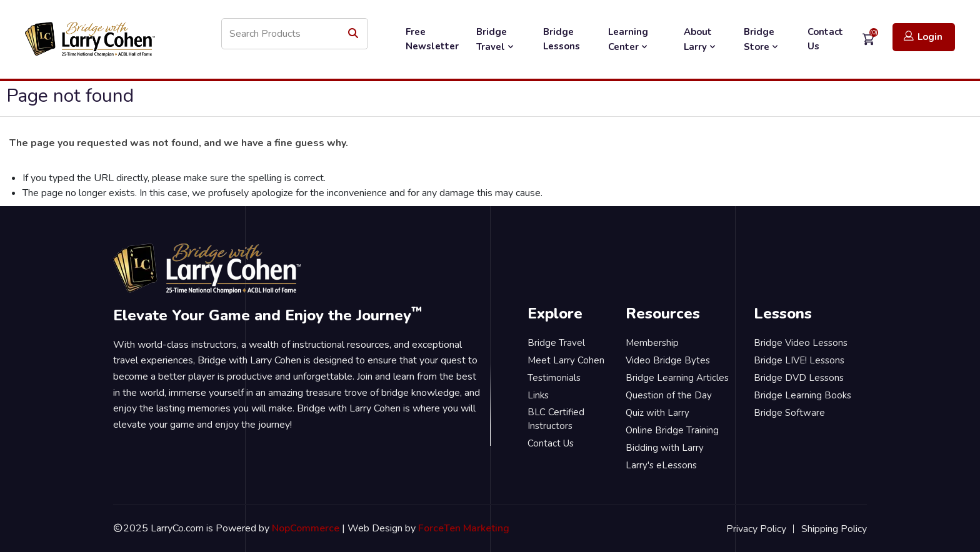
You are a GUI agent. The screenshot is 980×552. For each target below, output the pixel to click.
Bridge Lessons (562, 39)
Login (923, 37)
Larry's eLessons (661, 465)
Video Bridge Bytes (668, 360)
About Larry (701, 39)
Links (538, 395)
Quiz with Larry (657, 413)
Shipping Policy (834, 529)
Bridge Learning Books (802, 395)
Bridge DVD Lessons (799, 378)
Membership (652, 343)
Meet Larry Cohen (566, 360)
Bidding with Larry (665, 448)
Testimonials (554, 378)
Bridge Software (789, 413)
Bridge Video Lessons (801, 343)
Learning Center (629, 39)
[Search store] (295, 34)
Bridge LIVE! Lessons (799, 360)
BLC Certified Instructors (556, 419)
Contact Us (825, 39)
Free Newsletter (432, 39)
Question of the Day (669, 395)
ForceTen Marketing (464, 528)
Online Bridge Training (672, 430)
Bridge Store (762, 39)
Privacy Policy (756, 529)
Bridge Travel (496, 39)
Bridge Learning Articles (677, 378)
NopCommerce (306, 528)
